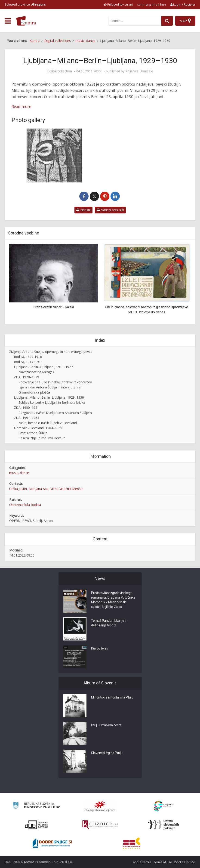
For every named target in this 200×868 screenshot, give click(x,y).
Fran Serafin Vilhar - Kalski (54, 307)
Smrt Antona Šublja (33, 433)
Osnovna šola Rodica (25, 505)
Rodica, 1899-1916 (28, 357)
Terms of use (163, 862)
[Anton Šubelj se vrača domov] (55, 155)
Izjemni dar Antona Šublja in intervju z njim (50, 387)
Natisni (83, 210)
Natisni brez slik (110, 210)
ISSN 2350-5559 (185, 862)
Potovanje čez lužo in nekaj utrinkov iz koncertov (55, 382)
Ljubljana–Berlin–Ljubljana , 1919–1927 (43, 367)
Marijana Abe (39, 489)
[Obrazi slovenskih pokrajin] (164, 825)
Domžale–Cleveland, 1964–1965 (38, 428)
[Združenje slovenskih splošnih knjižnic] (100, 825)
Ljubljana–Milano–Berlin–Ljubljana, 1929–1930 (49, 397)
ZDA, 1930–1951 (26, 408)
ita (155, 4)
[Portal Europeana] (164, 806)
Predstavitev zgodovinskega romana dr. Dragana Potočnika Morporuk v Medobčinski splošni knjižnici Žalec (113, 600)
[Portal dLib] (37, 825)
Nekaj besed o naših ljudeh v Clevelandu (49, 423)
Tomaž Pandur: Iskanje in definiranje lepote (109, 623)
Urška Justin (18, 489)
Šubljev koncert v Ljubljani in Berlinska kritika (52, 402)
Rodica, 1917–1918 (28, 362)
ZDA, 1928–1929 (26, 377)
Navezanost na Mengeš (36, 372)
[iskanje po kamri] (135, 21)
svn (140, 4)
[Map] (185, 21)
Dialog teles (100, 649)
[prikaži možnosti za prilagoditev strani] (118, 4)
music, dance (19, 473)
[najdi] (167, 21)
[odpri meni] (8, 21)
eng (148, 4)
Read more (21, 106)
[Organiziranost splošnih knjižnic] (100, 806)
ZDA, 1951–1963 (26, 418)
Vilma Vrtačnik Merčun (67, 489)
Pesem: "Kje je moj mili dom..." (42, 438)
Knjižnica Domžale (139, 71)
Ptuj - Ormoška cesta (106, 725)
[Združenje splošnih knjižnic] (132, 843)
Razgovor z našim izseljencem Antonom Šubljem (55, 413)
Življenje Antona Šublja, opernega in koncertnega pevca (51, 352)
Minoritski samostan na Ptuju (112, 698)
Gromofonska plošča (34, 392)
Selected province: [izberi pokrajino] (25, 4)
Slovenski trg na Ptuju (107, 753)
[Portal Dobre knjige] (52, 843)
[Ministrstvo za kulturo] (36, 806)
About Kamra (142, 862)
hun (163, 4)
